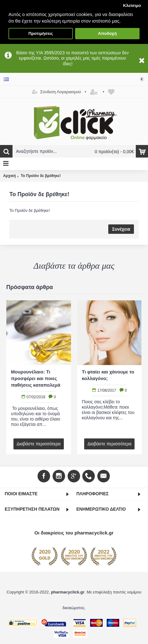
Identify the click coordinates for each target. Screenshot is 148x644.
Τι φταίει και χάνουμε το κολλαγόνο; (108, 375)
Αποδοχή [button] (107, 33)
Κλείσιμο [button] (132, 5)
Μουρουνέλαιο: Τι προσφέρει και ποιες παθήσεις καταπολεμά (36, 378)
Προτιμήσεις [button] (41, 33)
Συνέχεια (121, 229)
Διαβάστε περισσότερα (39, 444)
